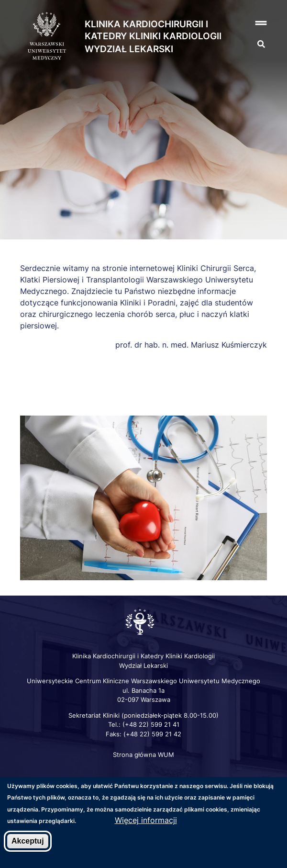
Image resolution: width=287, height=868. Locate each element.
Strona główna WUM (143, 755)
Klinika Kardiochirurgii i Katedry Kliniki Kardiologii (153, 30)
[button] (251, 23)
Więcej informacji (146, 821)
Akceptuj (28, 841)
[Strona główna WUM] (47, 36)
